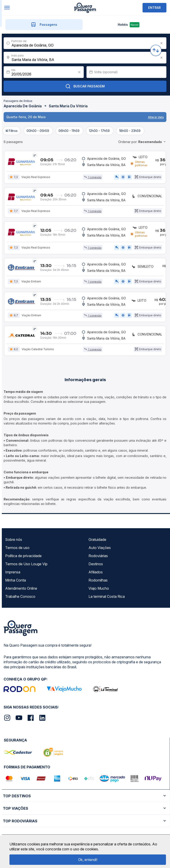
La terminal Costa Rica (107, 597)
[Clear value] (79, 72)
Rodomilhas (98, 580)
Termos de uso (17, 548)
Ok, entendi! (88, 860)
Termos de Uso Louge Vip (26, 564)
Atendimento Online (21, 589)
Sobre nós (14, 540)
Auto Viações (100, 548)
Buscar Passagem (85, 86)
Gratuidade (97, 540)
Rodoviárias (98, 556)
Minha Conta (16, 580)
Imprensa (13, 572)
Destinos (96, 564)
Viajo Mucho (99, 589)
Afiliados (96, 572)
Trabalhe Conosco (20, 597)
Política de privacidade (23, 556)
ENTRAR (154, 8)
